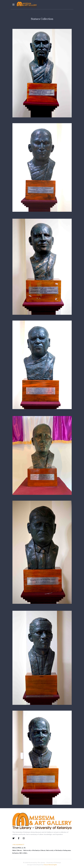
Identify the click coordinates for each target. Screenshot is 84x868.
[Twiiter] (15, 838)
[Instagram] (24, 838)
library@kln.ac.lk (19, 848)
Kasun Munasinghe (50, 865)
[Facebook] (20, 838)
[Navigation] (13, 5)
